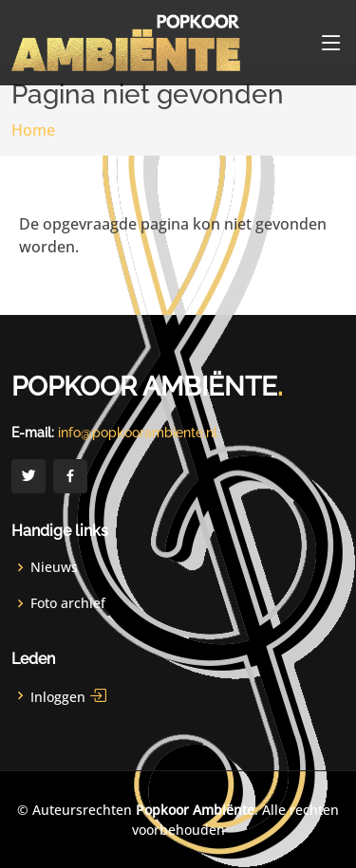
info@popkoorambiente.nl (138, 433)
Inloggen (69, 695)
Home (33, 130)
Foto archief (68, 603)
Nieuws (54, 567)
